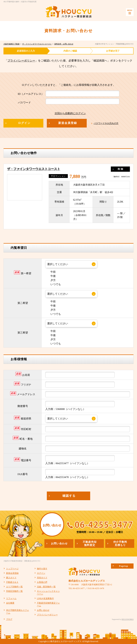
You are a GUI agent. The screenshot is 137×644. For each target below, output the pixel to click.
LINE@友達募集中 (45, 598)
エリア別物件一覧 (14, 587)
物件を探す (42, 569)
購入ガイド (11, 578)
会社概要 (10, 603)
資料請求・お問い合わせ (64, 44)
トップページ (12, 569)
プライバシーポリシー (21, 61)
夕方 (50, 280)
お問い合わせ (43, 610)
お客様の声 (42, 582)
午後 (50, 276)
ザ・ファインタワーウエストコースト (37, 44)
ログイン (41, 573)
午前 (50, 272)
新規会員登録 (12, 573)
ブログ (9, 619)
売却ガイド (42, 578)
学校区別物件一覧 (14, 591)
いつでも (53, 284)
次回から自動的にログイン (68, 113)
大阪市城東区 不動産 (12, 44)
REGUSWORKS (128, 619)
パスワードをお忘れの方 (106, 123)
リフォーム (11, 598)
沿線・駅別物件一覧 (46, 587)
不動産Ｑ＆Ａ (12, 582)
